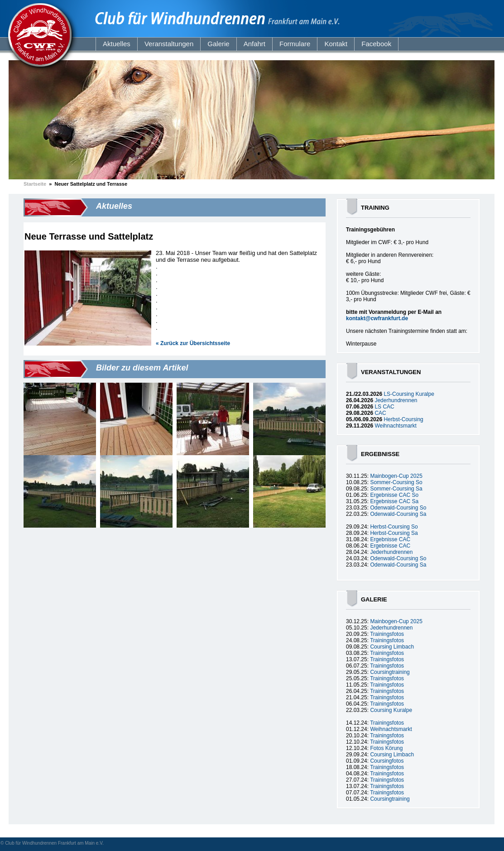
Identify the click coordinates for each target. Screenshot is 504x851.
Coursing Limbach (392, 647)
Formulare (295, 44)
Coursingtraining (390, 672)
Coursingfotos (387, 761)
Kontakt (336, 44)
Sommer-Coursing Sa (396, 489)
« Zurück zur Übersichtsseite (193, 343)
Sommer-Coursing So (396, 482)
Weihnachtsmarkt (395, 426)
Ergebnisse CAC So (394, 495)
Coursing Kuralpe (391, 710)
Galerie (218, 44)
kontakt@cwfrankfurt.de (377, 318)
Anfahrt (254, 44)
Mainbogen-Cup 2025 (396, 476)
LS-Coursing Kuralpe (409, 394)
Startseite (35, 184)
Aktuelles (117, 44)
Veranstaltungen (169, 44)
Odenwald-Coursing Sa (398, 514)
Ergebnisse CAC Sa (394, 501)
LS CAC (384, 407)
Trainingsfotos (387, 634)
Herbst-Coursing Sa (394, 533)
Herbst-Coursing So (394, 527)
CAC (380, 413)
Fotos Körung (386, 748)
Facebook (376, 44)
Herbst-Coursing (403, 419)
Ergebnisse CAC (390, 539)
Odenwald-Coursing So (398, 508)
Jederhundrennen (396, 400)
